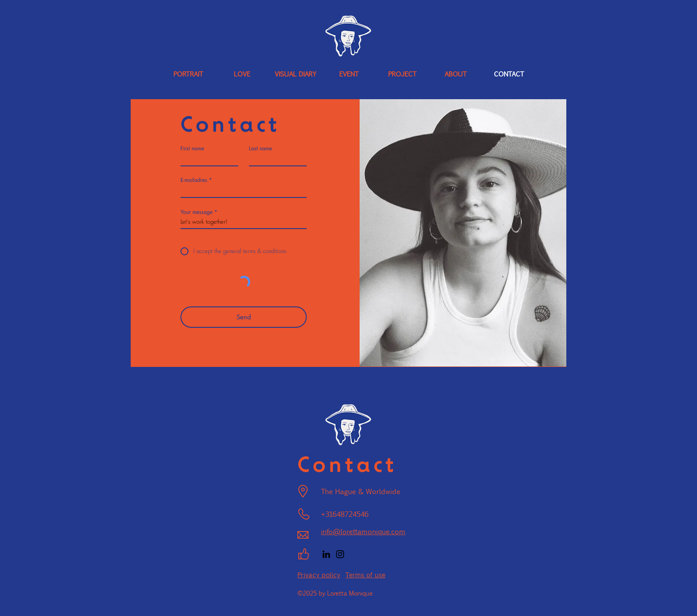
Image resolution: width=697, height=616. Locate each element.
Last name (260, 149)
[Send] (244, 317)
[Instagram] (340, 554)
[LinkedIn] (326, 554)
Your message (196, 212)
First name (192, 149)
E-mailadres (194, 180)
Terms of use (365, 574)
